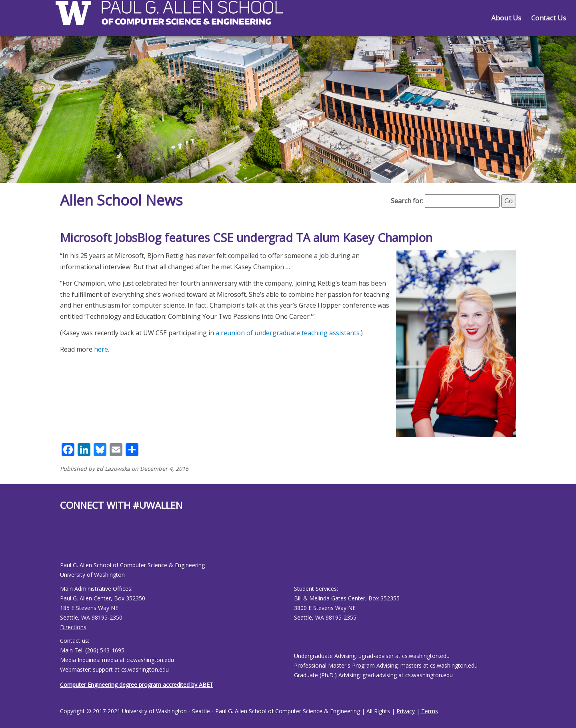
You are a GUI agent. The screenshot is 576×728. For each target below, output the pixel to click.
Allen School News (121, 200)
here (101, 349)
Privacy (406, 711)
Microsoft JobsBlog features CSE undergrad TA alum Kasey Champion (246, 237)
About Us (506, 18)
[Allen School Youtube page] (66, 542)
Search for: (407, 201)
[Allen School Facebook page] (62, 542)
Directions (73, 627)
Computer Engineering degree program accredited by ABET (137, 685)
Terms (430, 711)
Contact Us (549, 18)
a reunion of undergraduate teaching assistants (288, 333)
